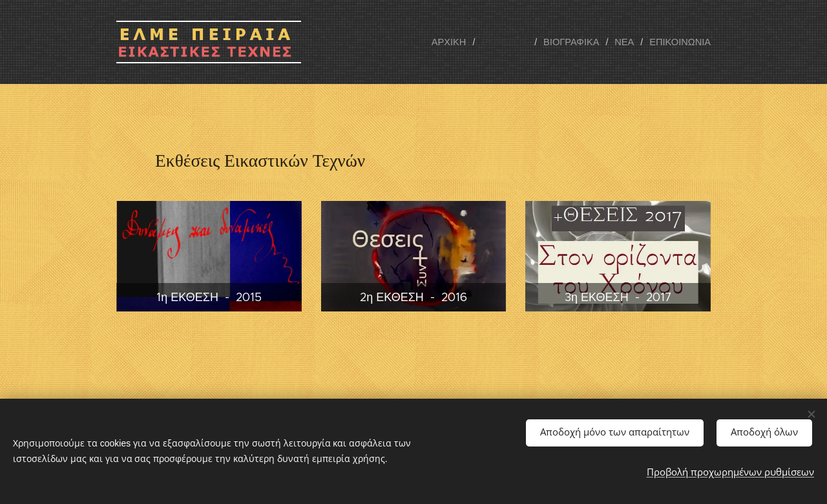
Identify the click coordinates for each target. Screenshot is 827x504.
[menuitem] (460, 42)
